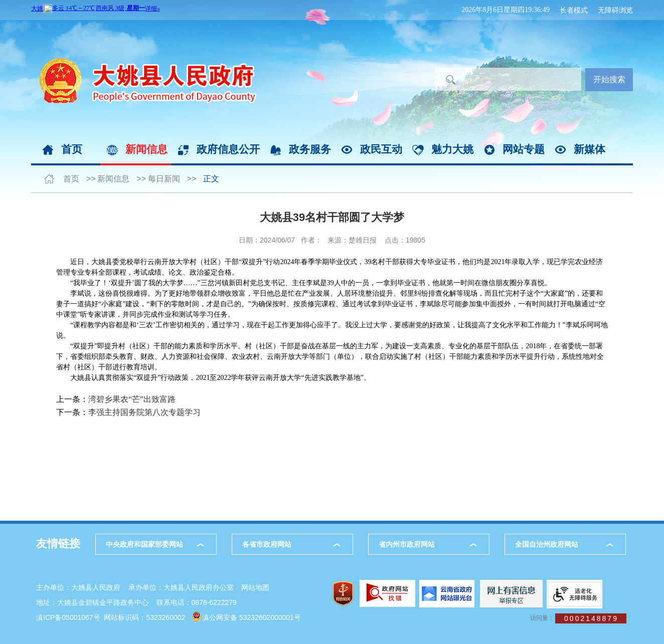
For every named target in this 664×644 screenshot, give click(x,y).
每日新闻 (164, 179)
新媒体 (590, 149)
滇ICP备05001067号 (68, 617)
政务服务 (310, 149)
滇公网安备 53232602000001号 (252, 617)
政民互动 (381, 149)
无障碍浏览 (615, 10)
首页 (72, 149)
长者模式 (574, 10)
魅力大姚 (452, 149)
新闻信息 (146, 149)
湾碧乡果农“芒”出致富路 (132, 399)
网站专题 (524, 149)
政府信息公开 (228, 149)
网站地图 (255, 587)
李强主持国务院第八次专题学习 (144, 412)
